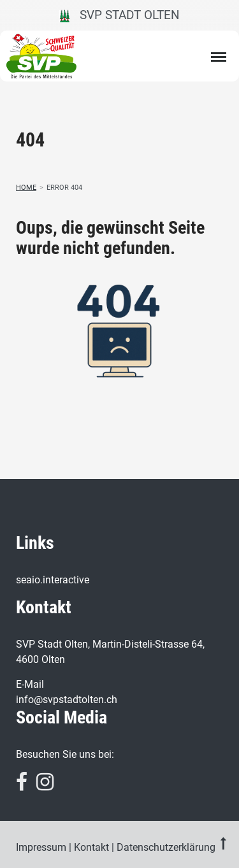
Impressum (41, 847)
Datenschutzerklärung (166, 847)
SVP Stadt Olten (119, 15)
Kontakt (91, 847)
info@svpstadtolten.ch (67, 700)
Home (26, 188)
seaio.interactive (53, 580)
